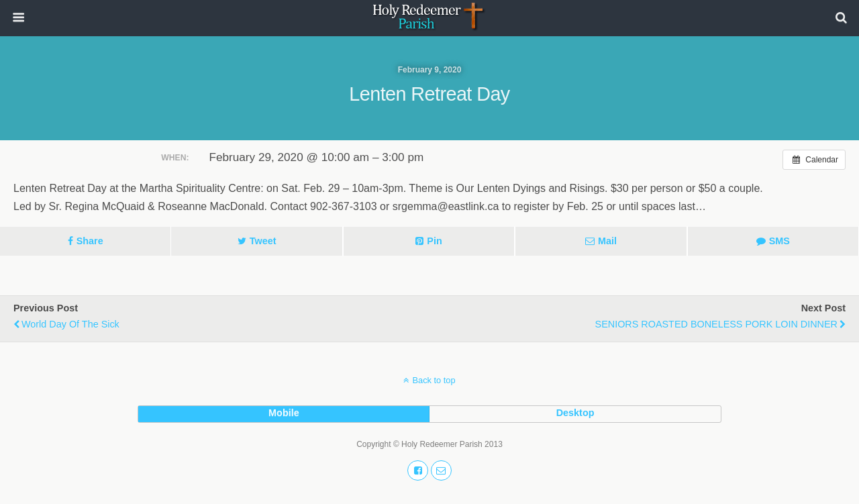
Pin (434, 241)
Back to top (434, 380)
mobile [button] (284, 413)
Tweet (263, 241)
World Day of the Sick (70, 324)
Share (90, 241)
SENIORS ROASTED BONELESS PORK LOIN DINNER (716, 324)
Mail (607, 241)
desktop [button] (575, 413)
